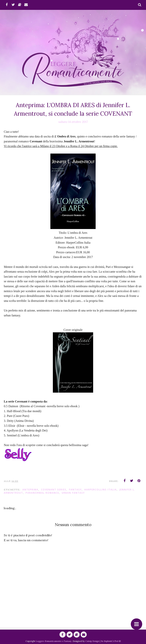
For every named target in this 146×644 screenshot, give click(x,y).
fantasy (75, 490)
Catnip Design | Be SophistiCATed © (103, 641)
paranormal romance (42, 493)
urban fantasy (73, 493)
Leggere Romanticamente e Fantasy (54, 641)
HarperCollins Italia (101, 490)
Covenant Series (54, 490)
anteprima (30, 490)
